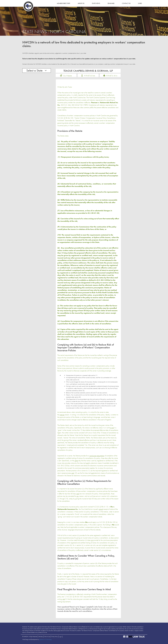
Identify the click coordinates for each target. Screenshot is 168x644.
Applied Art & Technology (45, 640)
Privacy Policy (55, 637)
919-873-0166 (90, 76)
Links (140, 3)
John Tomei (68, 87)
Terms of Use (47, 637)
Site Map (41, 637)
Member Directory (64, 3)
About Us (81, 3)
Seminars (111, 3)
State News (96, 3)
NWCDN (28, 6)
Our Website (68, 76)
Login (60, 637)
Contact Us (126, 3)
